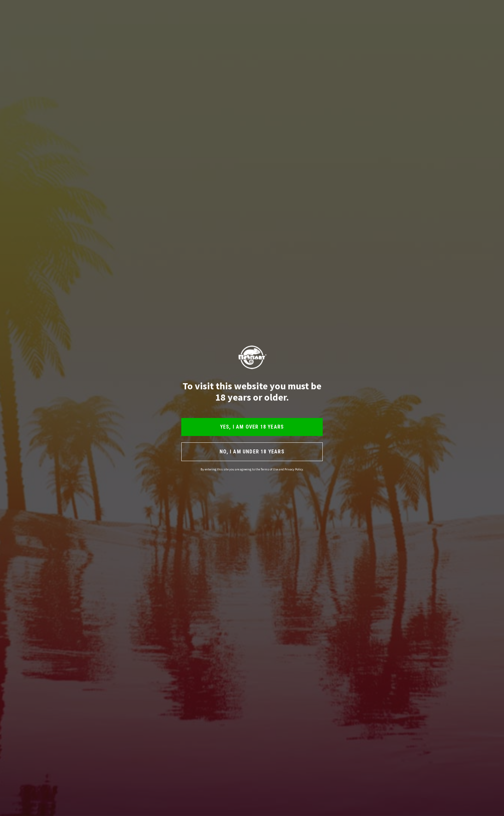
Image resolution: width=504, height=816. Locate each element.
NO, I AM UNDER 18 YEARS (252, 452)
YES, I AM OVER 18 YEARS (252, 427)
